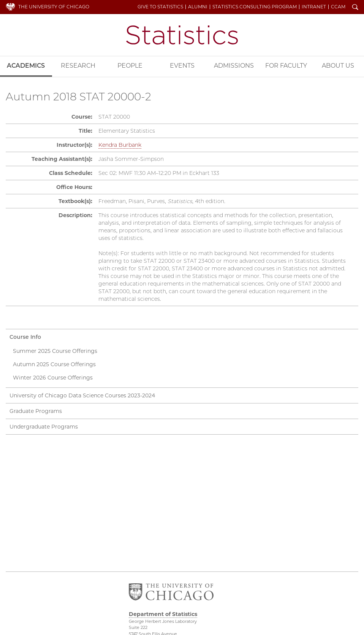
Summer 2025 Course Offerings (55, 351)
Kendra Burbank (120, 145)
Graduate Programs (36, 411)
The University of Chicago (54, 7)
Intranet (314, 7)
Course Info (25, 337)
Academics (26, 66)
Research (78, 66)
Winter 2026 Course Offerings (53, 378)
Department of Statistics (182, 35)
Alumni (198, 7)
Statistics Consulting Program (255, 7)
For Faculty (286, 66)
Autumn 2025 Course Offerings (54, 364)
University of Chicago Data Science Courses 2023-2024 (82, 395)
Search (355, 8)
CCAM (338, 7)
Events (182, 66)
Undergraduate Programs (44, 427)
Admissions (234, 66)
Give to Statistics (160, 7)
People (130, 66)
